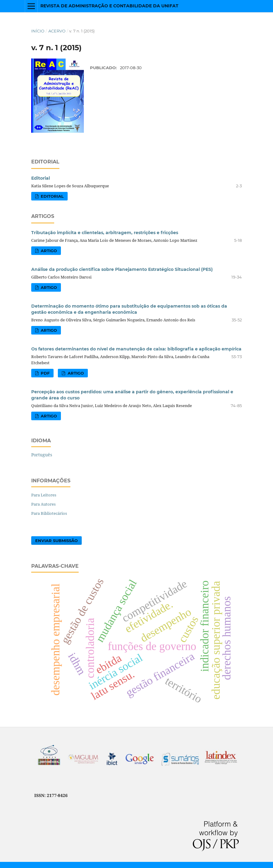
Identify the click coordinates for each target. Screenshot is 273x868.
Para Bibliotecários (49, 513)
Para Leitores (44, 495)
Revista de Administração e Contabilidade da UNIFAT (109, 6)
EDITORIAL (52, 196)
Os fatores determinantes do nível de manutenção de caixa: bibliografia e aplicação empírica (136, 349)
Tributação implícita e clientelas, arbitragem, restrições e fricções (105, 233)
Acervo (57, 31)
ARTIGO (48, 251)
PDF (45, 373)
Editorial (41, 178)
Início (38, 31)
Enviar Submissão (56, 541)
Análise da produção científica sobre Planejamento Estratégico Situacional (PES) (122, 269)
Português (42, 455)
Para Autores (43, 504)
